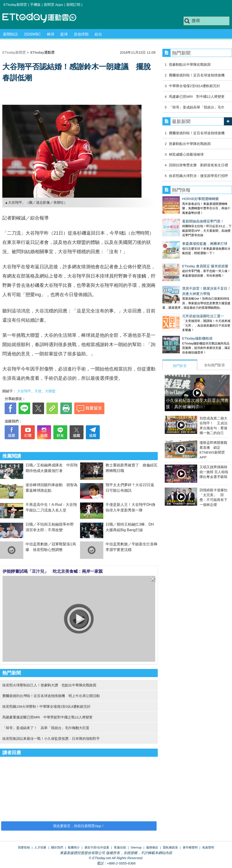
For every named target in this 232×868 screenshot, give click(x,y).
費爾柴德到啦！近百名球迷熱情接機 (197, 75)
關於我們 (57, 847)
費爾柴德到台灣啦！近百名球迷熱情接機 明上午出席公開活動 (51, 696)
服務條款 (152, 847)
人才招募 (40, 847)
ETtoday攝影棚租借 (178, 315)
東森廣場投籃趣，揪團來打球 (185, 234)
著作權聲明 (190, 847)
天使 (38, 391)
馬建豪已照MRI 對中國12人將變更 (197, 97)
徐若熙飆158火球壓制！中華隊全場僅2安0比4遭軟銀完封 (46, 706)
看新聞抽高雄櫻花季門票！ (183, 217)
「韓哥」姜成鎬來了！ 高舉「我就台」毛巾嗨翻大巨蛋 (46, 728)
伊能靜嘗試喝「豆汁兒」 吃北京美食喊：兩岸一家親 (53, 571)
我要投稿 (24, 847)
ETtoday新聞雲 (15, 5)
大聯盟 (50, 391)
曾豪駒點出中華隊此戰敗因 (190, 64)
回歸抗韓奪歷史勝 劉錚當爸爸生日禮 (198, 165)
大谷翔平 (24, 391)
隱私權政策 (170, 847)
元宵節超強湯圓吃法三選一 (183, 297)
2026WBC (32, 34)
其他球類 (81, 34)
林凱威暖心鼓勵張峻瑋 (186, 154)
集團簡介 (74, 847)
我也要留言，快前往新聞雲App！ (79, 826)
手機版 (35, 5)
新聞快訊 (10, 34)
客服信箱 (120, 847)
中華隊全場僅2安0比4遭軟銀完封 (194, 86)
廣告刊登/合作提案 (97, 847)
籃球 (64, 34)
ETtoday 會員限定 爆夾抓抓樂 (185, 252)
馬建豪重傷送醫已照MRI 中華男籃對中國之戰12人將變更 (47, 717)
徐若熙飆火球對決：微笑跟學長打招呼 (198, 176)
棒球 (51, 34)
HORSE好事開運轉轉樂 (181, 199)
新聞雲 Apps (53, 5)
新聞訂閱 (73, 5)
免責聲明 (208, 847)
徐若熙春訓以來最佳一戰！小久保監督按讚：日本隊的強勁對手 (51, 739)
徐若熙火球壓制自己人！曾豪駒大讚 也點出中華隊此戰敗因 (49, 685)
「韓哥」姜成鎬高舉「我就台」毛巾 (197, 107)
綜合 (98, 34)
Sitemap (136, 847)
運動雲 (43, 18)
